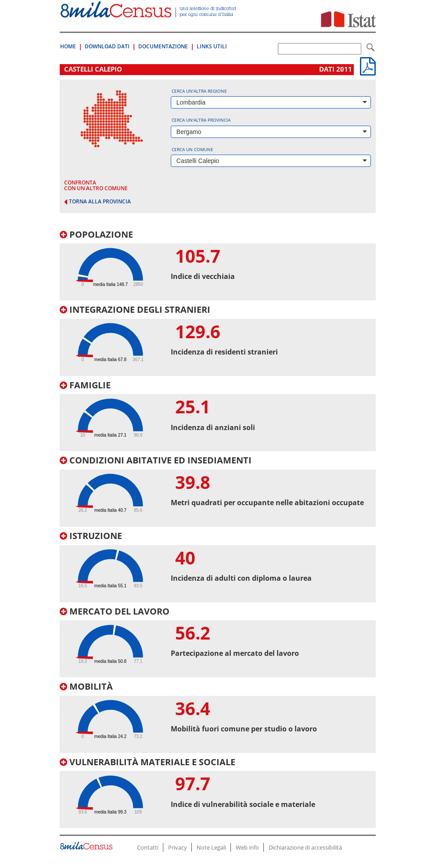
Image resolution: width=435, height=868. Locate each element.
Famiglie (85, 385)
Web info (247, 847)
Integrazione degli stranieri (135, 309)
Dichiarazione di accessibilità (305, 847)
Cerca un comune (192, 149)
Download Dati (107, 46)
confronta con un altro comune (96, 185)
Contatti (148, 847)
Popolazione (96, 234)
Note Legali (211, 847)
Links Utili (212, 46)
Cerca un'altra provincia (201, 120)
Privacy (178, 847)
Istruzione (91, 536)
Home (68, 46)
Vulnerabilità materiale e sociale (147, 762)
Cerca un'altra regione (199, 91)
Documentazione (163, 46)
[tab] (218, 265)
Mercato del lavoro (115, 611)
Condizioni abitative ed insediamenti (156, 460)
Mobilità (86, 686)
